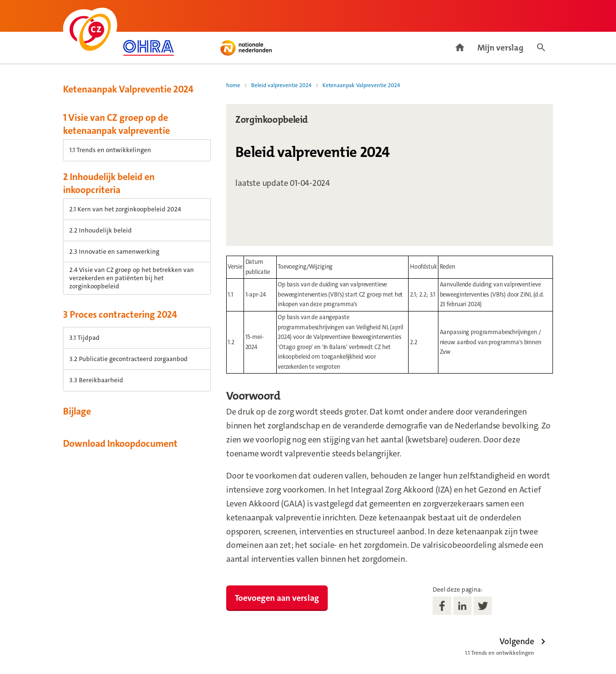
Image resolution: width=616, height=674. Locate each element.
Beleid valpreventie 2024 (281, 85)
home (233, 85)
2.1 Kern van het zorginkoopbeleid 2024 (125, 209)
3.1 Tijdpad (84, 338)
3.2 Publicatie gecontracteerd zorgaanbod (128, 359)
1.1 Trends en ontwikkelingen (110, 150)
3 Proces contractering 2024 (120, 314)
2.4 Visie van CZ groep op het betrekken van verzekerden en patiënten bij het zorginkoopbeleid (132, 278)
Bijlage (77, 411)
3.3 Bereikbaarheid (96, 380)
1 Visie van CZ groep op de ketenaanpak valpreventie (116, 124)
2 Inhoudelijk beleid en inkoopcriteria (109, 183)
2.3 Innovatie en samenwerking (114, 252)
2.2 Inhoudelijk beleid (101, 230)
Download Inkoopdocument (120, 443)
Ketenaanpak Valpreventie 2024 (128, 89)
